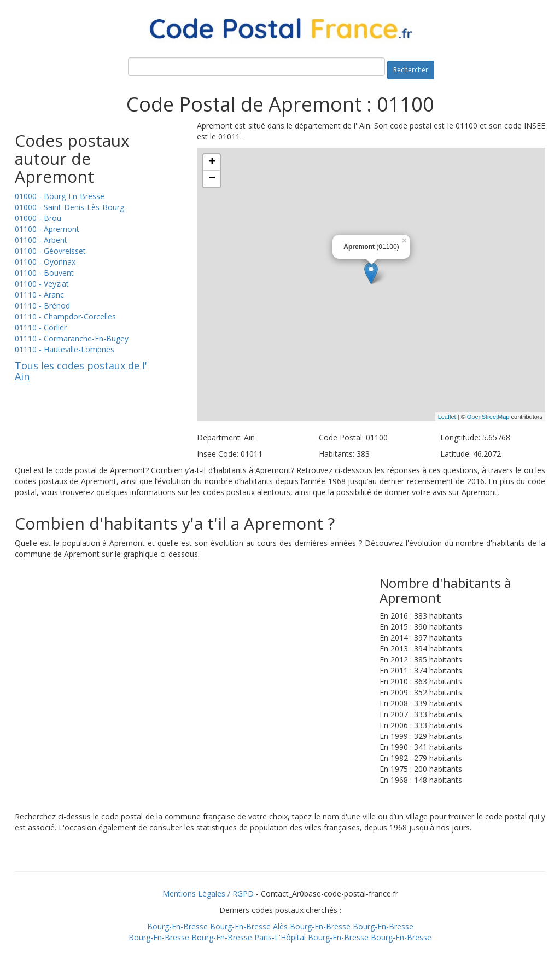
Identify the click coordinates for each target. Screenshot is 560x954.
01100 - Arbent (41, 240)
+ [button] (212, 162)
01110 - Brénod (42, 306)
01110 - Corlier (41, 327)
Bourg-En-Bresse (177, 926)
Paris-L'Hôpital (280, 937)
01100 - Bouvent (44, 273)
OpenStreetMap (488, 417)
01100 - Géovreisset (50, 251)
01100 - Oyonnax (45, 262)
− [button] (212, 179)
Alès (280, 926)
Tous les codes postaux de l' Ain (81, 371)
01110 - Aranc (39, 295)
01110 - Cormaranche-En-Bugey (72, 338)
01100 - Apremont (47, 229)
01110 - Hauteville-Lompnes (65, 349)
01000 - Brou (38, 218)
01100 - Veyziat (42, 284)
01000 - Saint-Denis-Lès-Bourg (69, 207)
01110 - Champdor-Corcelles (65, 316)
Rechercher (411, 70)
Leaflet (447, 417)
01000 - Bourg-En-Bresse (60, 196)
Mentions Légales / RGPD (208, 894)
